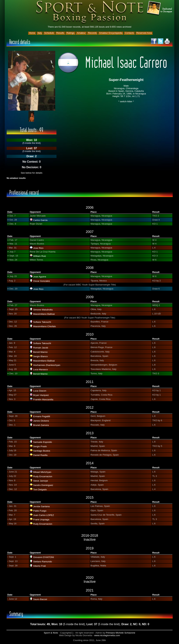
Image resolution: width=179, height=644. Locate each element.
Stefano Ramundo (43, 562)
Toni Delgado (40, 489)
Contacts (129, 33)
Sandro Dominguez (43, 485)
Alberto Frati (39, 566)
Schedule (49, 33)
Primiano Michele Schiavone (120, 633)
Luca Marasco (41, 369)
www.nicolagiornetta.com (107, 635)
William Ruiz (40, 256)
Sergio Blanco (40, 356)
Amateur (81, 33)
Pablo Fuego (40, 511)
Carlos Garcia (40, 220)
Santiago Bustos (42, 451)
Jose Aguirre (40, 277)
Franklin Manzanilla (43, 399)
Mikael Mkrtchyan (42, 472)
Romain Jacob (41, 348)
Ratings (70, 33)
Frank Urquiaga (41, 520)
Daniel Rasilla (40, 455)
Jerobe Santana (41, 506)
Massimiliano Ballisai (44, 314)
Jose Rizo (38, 248)
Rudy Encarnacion (43, 476)
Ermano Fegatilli (42, 416)
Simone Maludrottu (43, 310)
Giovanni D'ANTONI (44, 557)
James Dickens (41, 421)
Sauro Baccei (40, 599)
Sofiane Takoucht (42, 322)
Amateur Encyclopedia (111, 33)
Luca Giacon (40, 391)
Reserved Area (144, 33)
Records (92, 33)
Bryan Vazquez (41, 395)
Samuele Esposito (43, 442)
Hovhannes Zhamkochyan (47, 365)
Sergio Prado (40, 446)
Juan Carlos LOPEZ (44, 515)
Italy (40, 33)
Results (60, 33)
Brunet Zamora (41, 425)
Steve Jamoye (41, 481)
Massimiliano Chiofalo (45, 326)
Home (32, 33)
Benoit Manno (40, 352)
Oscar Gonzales (42, 281)
